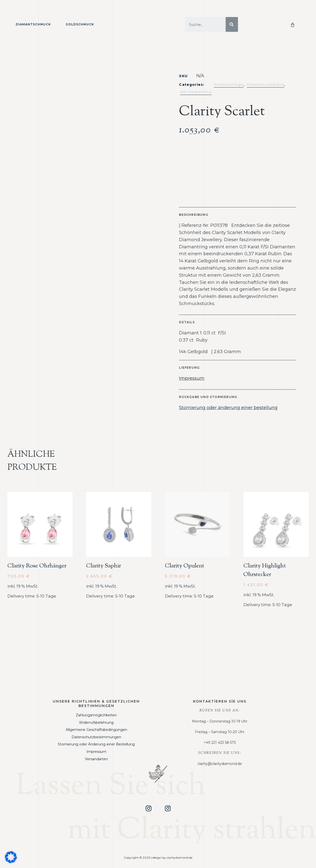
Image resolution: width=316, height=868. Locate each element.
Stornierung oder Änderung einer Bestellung (96, 744)
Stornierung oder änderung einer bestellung (228, 408)
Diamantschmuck (33, 24)
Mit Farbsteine (196, 92)
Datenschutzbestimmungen (96, 737)
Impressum (192, 378)
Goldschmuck (80, 24)
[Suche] (232, 24)
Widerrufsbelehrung (96, 723)
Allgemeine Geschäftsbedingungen (96, 730)
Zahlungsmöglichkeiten (96, 715)
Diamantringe (229, 85)
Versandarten (96, 759)
